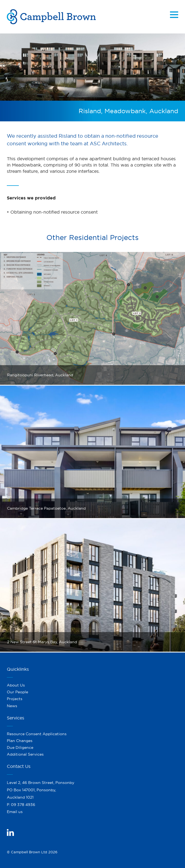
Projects (15, 699)
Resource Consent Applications (37, 734)
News (12, 706)
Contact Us (19, 766)
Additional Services (25, 754)
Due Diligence (20, 747)
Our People (17, 692)
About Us (16, 685)
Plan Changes (20, 741)
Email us (15, 812)
